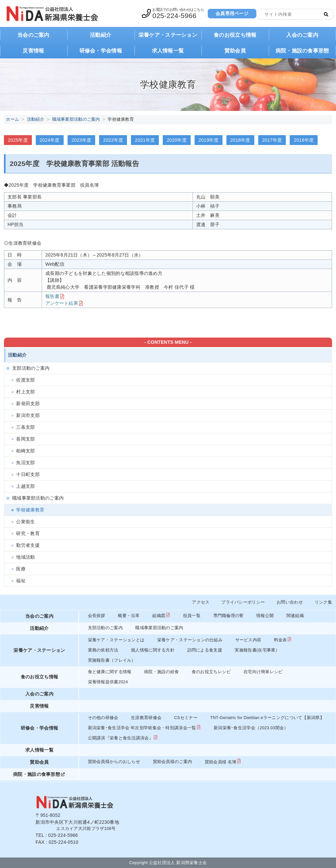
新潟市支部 (28, 415)
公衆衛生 (25, 522)
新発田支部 (28, 403)
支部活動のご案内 (31, 368)
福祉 (21, 581)
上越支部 (25, 486)
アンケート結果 (62, 303)
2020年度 (177, 140)
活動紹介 (36, 119)
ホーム (12, 119)
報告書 (52, 296)
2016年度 (304, 140)
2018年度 (240, 140)
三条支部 (25, 427)
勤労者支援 (28, 545)
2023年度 (82, 140)
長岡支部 (25, 439)
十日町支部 (28, 474)
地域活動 (25, 557)
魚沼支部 (25, 463)
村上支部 (25, 392)
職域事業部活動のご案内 (76, 119)
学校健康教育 (30, 510)
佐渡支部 (25, 380)
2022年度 (113, 140)
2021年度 (145, 140)
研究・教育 (28, 533)
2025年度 (18, 140)
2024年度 (50, 140)
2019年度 (209, 140)
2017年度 (272, 140)
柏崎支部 (25, 451)
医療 (21, 569)
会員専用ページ (232, 13)
